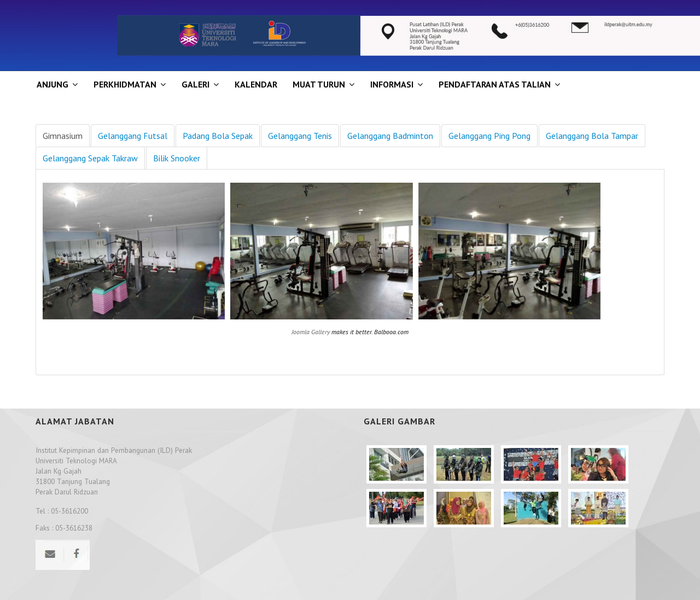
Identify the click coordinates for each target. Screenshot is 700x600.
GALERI (196, 84)
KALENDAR (256, 84)
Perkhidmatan (125, 84)
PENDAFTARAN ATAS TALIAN (495, 84)
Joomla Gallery (311, 332)
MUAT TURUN (319, 84)
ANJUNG (52, 84)
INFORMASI (392, 84)
